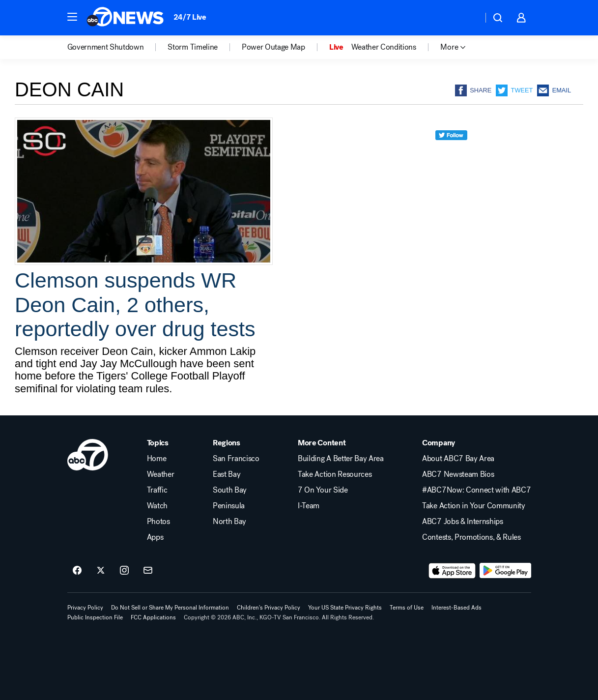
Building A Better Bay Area (341, 459)
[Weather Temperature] (468, 18)
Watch (157, 506)
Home (157, 459)
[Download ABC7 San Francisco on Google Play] (505, 571)
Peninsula (229, 506)
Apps (155, 537)
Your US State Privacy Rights (345, 608)
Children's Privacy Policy (269, 608)
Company (439, 443)
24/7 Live (190, 17)
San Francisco (236, 459)
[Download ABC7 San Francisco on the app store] (452, 571)
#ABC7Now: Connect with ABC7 (476, 490)
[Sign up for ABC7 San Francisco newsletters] (148, 571)
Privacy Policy (85, 608)
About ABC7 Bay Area (458, 459)
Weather (161, 474)
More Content (322, 443)
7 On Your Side (323, 490)
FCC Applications (153, 617)
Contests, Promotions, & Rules (471, 537)
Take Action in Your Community (474, 506)
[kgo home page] (88, 455)
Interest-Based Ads (456, 608)
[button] (72, 17)
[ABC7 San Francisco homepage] (125, 18)
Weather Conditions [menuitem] (384, 47)
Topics (158, 443)
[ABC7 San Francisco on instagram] (124, 571)
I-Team (309, 506)
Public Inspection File (95, 617)
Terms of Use (407, 608)
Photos (158, 522)
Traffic (157, 490)
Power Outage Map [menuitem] (273, 47)
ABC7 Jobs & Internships (463, 522)
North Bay (229, 522)
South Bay (230, 490)
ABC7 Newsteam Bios (458, 474)
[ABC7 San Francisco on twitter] (101, 571)
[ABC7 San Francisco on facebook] (77, 571)
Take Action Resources (335, 474)
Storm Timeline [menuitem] (193, 47)
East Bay (227, 474)
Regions (227, 443)
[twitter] (451, 153)
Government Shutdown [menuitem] (106, 47)
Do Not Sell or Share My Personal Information (170, 608)
